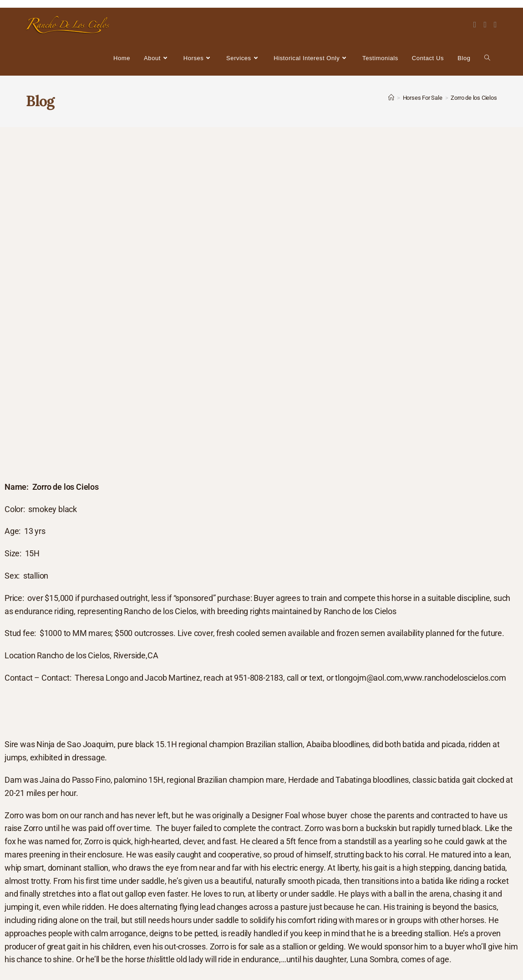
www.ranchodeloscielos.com (455, 678)
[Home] (391, 98)
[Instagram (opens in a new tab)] (485, 25)
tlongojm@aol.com (368, 678)
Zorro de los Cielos (474, 98)
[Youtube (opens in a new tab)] (495, 25)
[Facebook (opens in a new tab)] (475, 25)
